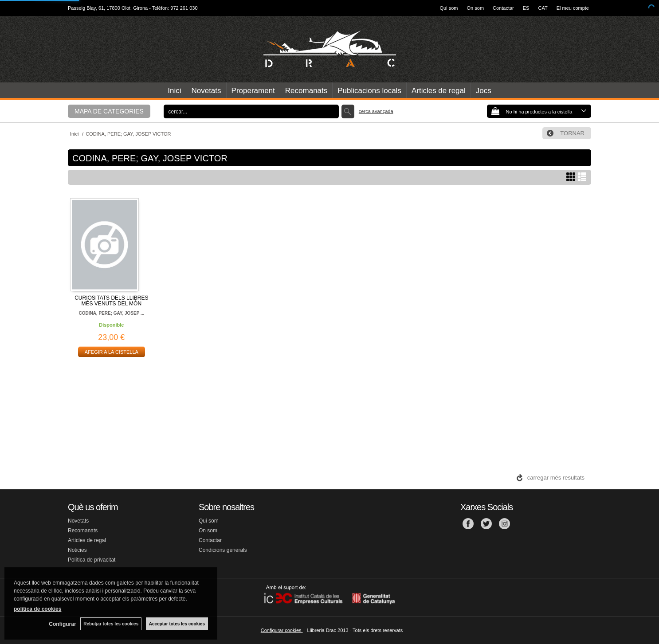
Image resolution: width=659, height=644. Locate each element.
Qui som (449, 8)
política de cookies (37, 609)
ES (526, 8)
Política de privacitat (92, 560)
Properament (253, 91)
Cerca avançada (376, 111)
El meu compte (573, 8)
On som (476, 8)
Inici (174, 91)
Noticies (77, 550)
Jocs (484, 91)
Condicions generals (223, 550)
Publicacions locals (369, 91)
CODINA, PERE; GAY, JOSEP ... (111, 313)
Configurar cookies (282, 630)
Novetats (206, 91)
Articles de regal (439, 91)
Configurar (62, 624)
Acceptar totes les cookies (177, 624)
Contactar (503, 8)
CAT (543, 8)
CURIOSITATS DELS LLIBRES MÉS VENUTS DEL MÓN (111, 301)
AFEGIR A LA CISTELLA (112, 352)
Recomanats (306, 91)
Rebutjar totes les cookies (111, 624)
